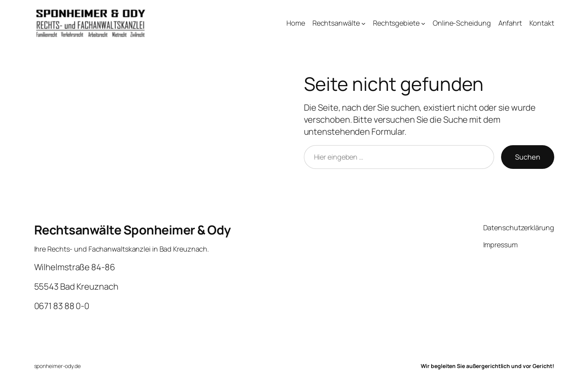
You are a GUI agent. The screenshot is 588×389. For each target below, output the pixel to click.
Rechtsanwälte (336, 23)
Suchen (528, 157)
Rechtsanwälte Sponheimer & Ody (133, 230)
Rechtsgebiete (396, 23)
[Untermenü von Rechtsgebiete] (423, 23)
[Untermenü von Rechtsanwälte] (363, 23)
